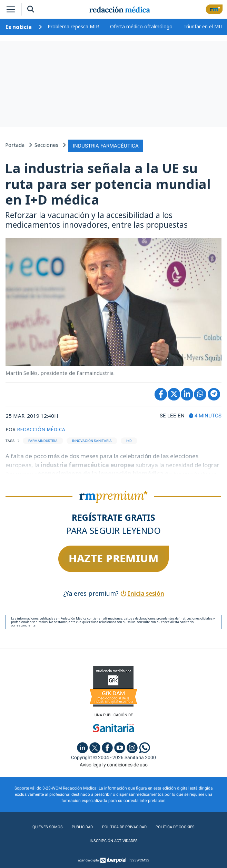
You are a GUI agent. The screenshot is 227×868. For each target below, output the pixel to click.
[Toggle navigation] (11, 9)
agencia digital (89, 859)
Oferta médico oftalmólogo (141, 26)
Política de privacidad (123, 826)
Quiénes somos (47, 826)
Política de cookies (175, 826)
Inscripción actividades (114, 840)
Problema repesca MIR (73, 26)
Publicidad (81, 826)
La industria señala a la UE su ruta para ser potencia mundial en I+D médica (108, 183)
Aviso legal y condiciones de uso (114, 764)
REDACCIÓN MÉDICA (42, 428)
